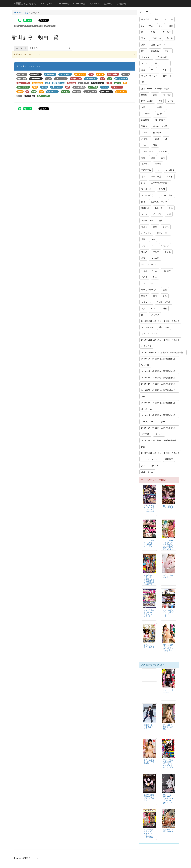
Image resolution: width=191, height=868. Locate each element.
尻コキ (160, 114)
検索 (27, 13)
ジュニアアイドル (149, 271)
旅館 (169, 214)
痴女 (171, 26)
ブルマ (156, 252)
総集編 (144, 95)
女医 (165, 290)
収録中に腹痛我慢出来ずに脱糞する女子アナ (149, 798)
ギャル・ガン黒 (160, 126)
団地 (143, 202)
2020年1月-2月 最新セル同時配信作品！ (159, 359)
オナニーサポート (149, 409)
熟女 (157, 19)
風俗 (153, 158)
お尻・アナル (147, 26)
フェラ (144, 133)
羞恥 (171, 208)
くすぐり (163, 151)
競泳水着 (145, 208)
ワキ (153, 239)
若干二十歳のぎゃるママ (168, 576)
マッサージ (146, 114)
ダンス (166, 227)
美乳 (165, 296)
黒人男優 (145, 19)
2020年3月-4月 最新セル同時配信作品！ (159, 378)
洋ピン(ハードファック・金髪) (155, 89)
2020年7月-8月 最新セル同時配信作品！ (159, 415)
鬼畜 (155, 145)
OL (166, 139)
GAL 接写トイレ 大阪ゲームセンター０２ (168, 613)
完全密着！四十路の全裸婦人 (168, 832)
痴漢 (143, 258)
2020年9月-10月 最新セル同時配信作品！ (160, 440)
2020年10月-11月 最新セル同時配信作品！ (160, 453)
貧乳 (143, 82)
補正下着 (145, 434)
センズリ (167, 271)
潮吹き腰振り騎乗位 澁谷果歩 (168, 727)
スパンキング (147, 327)
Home (18, 13)
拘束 (143, 466)
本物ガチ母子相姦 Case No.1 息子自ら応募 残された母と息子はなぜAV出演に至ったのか (168, 766)
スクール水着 (147, 220)
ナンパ (144, 145)
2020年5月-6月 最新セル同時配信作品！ (159, 390)
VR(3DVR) (146, 170)
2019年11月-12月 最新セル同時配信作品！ (160, 340)
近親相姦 (155, 51)
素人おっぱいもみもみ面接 (149, 646)
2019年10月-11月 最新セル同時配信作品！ (160, 321)
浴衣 (143, 315)
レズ (161, 26)
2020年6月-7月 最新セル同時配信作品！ (159, 403)
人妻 (155, 63)
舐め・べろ (164, 327)
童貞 (143, 308)
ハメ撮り (170, 170)
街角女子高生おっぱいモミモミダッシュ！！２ (149, 613)
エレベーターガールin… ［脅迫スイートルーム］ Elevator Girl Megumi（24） (168, 801)
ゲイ (153, 70)
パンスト (153, 32)
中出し (168, 51)
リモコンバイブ (148, 246)
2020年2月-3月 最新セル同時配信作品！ (159, 371)
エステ (166, 63)
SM (160, 101)
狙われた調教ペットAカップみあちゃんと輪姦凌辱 (168, 648)
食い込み (157, 133)
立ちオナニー (147, 189)
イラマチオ (146, 346)
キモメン (165, 246)
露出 (157, 139)
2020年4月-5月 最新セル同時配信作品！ (159, 384)
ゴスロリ (155, 258)
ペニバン (159, 434)
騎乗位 (144, 296)
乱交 (143, 183)
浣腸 (143, 447)
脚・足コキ (160, 120)
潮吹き (144, 126)
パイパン (167, 95)
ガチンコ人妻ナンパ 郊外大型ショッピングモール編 (149, 509)
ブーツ (144, 214)
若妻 (143, 158)
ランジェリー (147, 283)
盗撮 (143, 70)
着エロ (144, 227)
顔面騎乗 (145, 120)
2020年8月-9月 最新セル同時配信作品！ (159, 428)
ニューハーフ (147, 151)
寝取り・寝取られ (149, 290)
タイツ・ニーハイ (149, 264)
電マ (143, 177)
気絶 (155, 227)
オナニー (169, 19)
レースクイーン (148, 422)
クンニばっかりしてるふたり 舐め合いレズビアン (149, 543)
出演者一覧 (94, 4)
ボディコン (146, 233)
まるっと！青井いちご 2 (168, 691)
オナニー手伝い (158, 107)
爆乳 (155, 296)
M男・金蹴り (147, 101)
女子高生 (167, 32)
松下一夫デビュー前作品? (168, 507)
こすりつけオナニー (160, 183)
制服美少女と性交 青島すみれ (149, 727)
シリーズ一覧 (79, 4)
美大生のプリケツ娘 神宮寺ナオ (149, 762)
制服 (165, 308)
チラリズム (156, 38)
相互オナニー (163, 233)
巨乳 (143, 51)
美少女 (158, 164)
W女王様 (145, 365)
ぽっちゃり (162, 57)
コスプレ (145, 164)
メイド (170, 177)
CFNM (162, 189)
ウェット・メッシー (150, 459)
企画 (155, 95)
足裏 (143, 239)
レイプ (170, 101)
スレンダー (146, 57)
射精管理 (169, 459)
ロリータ (167, 76)
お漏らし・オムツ (159, 202)
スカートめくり (148, 195)
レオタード (146, 302)
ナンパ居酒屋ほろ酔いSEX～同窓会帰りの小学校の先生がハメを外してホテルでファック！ (168, 546)
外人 (155, 277)
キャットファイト (149, 334)
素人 (143, 38)
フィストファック (149, 76)
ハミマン (145, 139)
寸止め (144, 252)
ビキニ (154, 308)
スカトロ (165, 70)
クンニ (168, 252)
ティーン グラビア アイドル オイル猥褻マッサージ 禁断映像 (149, 833)
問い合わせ (121, 4)
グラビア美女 (167, 195)
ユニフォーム (147, 472)
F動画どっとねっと (25, 4)
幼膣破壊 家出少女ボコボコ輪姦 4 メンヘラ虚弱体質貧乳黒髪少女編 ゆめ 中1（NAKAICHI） (150, 581)
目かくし (155, 466)
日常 (161, 220)
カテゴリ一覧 (47, 4)
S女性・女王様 (164, 302)
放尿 (163, 158)
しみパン (159, 208)
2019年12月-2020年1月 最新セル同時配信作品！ (163, 352)
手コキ (170, 38)
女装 (143, 107)
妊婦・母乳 (156, 177)
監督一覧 (108, 4)
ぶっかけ (155, 315)
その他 (144, 277)
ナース (164, 422)
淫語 (143, 45)
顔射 (158, 170)
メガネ (144, 63)
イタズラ (157, 214)
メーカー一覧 (63, 4)
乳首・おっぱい (158, 45)
